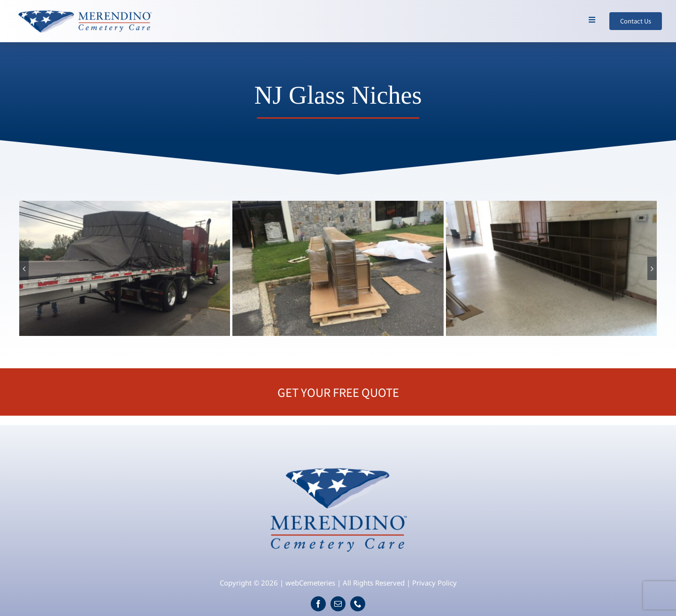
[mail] (338, 604)
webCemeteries (310, 583)
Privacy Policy (434, 583)
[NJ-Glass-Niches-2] (338, 268)
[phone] (358, 604)
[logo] (338, 463)
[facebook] (318, 604)
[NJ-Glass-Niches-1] (125, 268)
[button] (24, 268)
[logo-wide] (84, 11)
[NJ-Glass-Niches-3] (552, 268)
